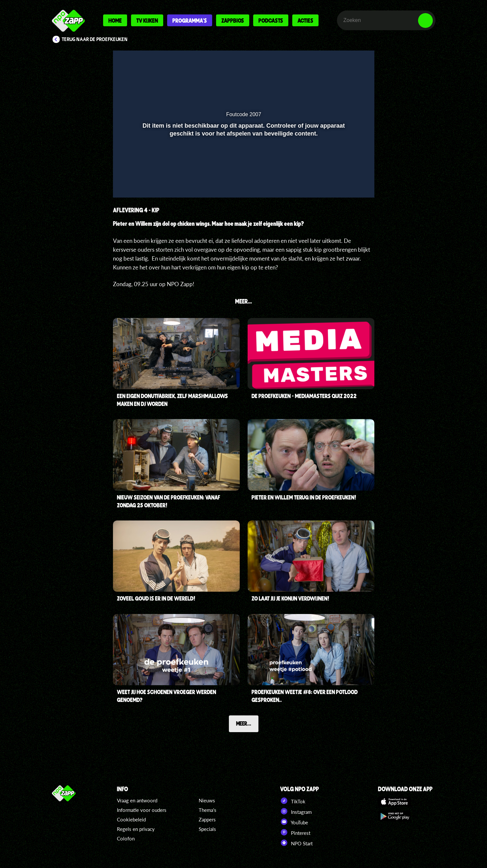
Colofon (126, 838)
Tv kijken (147, 20)
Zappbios (233, 20)
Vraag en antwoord (137, 800)
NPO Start (296, 843)
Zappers (207, 819)
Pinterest (295, 832)
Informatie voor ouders (142, 810)
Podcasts (271, 20)
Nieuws (207, 800)
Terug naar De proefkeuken (95, 39)
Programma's (190, 20)
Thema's (208, 810)
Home (115, 20)
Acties (305, 20)
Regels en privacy (136, 829)
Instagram (296, 811)
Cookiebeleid (131, 819)
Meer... (244, 723)
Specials (207, 829)
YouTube (294, 822)
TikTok (293, 801)
